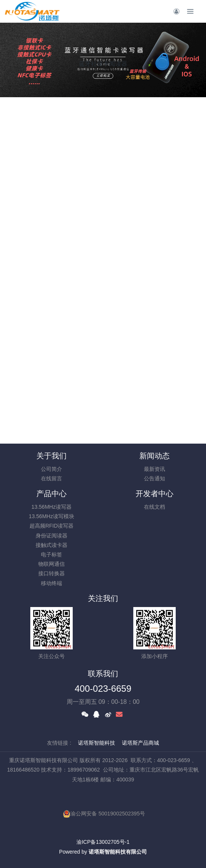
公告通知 (154, 478)
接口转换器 (51, 573)
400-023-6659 (103, 689)
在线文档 (154, 507)
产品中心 (51, 494)
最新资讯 (154, 469)
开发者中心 (154, 494)
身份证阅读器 (51, 536)
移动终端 (51, 583)
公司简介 (51, 469)
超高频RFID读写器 (52, 526)
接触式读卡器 (51, 545)
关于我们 (51, 456)
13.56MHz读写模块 (51, 516)
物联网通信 (51, 564)
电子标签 (51, 554)
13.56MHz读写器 (51, 507)
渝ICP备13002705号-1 (103, 842)
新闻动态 (154, 456)
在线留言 (51, 478)
